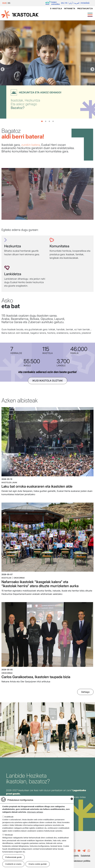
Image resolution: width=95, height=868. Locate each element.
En (62, 3)
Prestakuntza (85, 8)
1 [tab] (42, 121)
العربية (77, 3)
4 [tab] (53, 121)
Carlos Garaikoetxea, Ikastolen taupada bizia (36, 677)
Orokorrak (19, 578)
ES (9, 3)
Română (85, 3)
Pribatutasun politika (80, 861)
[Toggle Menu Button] (90, 13)
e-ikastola (56, 8)
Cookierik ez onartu (13, 864)
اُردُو (71, 3)
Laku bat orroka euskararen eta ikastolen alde (37, 486)
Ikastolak (6, 578)
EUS (4, 3)
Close (72, 799)
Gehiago (85, 692)
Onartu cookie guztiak (38, 864)
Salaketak (85, 856)
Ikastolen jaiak (9, 482)
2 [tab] (46, 121)
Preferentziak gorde (14, 857)
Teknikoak (9, 835)
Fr (66, 3)
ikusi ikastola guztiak (48, 381)
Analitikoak (9, 817)
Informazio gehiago (35, 812)
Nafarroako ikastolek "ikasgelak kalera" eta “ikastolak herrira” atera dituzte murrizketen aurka (40, 584)
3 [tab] (49, 121)
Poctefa (75, 856)
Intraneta (70, 8)
